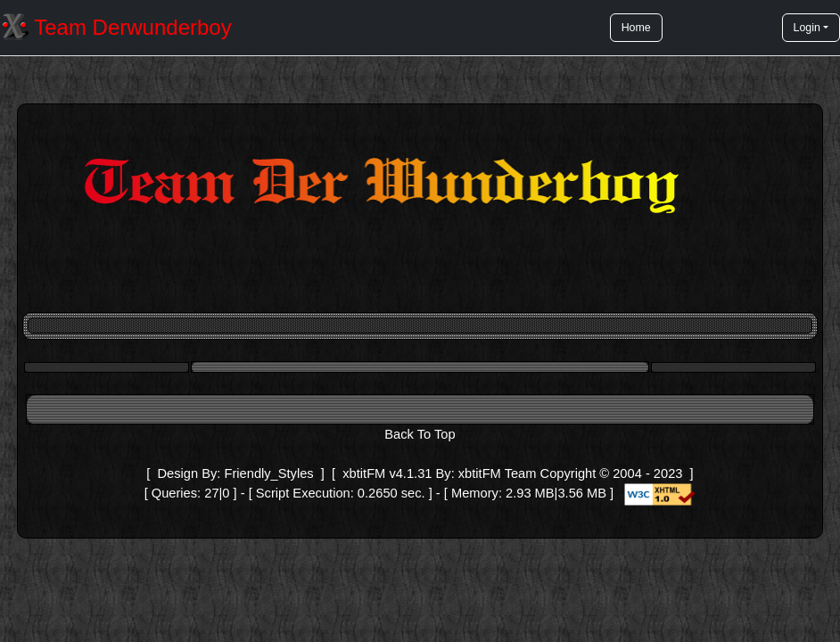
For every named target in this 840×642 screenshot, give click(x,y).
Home (636, 28)
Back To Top (420, 434)
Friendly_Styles (268, 473)
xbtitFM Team (498, 473)
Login (807, 28)
